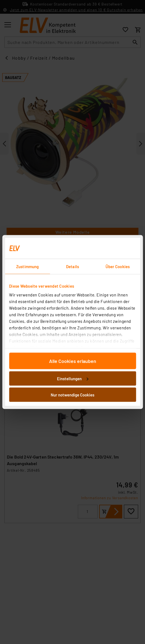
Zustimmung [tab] (27, 267)
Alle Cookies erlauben (73, 361)
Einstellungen (73, 378)
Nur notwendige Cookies (72, 395)
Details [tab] (72, 267)
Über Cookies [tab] (118, 267)
